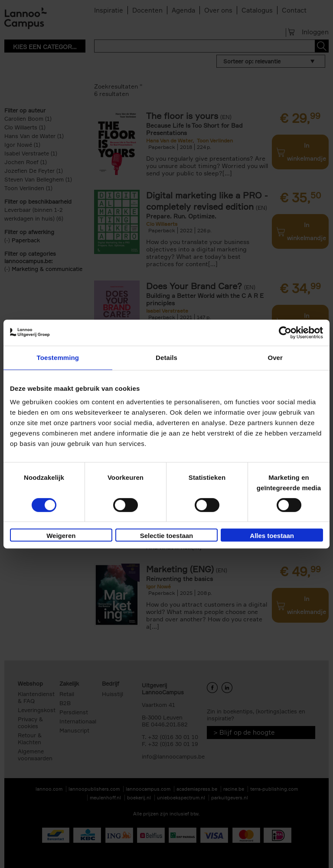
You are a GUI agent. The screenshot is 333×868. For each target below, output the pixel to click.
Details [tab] (166, 358)
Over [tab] (275, 358)
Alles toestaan (272, 536)
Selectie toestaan (167, 536)
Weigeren (61, 536)
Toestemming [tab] (58, 358)
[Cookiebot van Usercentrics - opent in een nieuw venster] (285, 333)
